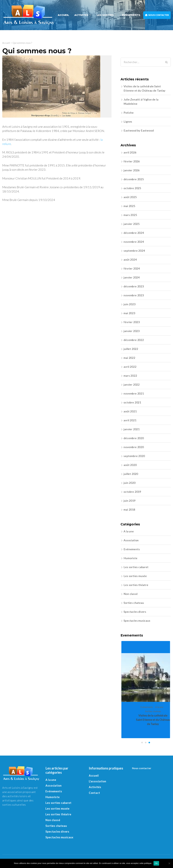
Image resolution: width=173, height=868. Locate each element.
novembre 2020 (134, 447)
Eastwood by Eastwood (139, 130)
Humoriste (130, 558)
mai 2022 (129, 358)
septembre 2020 (134, 456)
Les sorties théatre (136, 585)
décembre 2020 (134, 438)
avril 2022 (130, 367)
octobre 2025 (132, 188)
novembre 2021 (134, 393)
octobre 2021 (132, 402)
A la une (129, 531)
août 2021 (130, 411)
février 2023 (132, 322)
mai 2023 (129, 313)
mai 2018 (129, 510)
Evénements (132, 549)
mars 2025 (130, 215)
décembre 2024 (134, 233)
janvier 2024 (132, 277)
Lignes (128, 122)
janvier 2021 (132, 429)
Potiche (129, 113)
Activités (81, 15)
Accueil (63, 15)
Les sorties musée (135, 576)
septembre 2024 (134, 251)
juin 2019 (129, 501)
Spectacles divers (135, 612)
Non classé (131, 594)
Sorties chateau (134, 603)
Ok (156, 863)
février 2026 (132, 161)
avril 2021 (130, 420)
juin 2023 (129, 304)
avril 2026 (130, 152)
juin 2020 (129, 483)
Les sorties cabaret (136, 567)
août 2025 (130, 197)
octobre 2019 (132, 492)
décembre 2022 (134, 340)
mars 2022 (130, 376)
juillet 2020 (131, 474)
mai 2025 (129, 206)
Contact (94, 793)
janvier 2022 (132, 385)
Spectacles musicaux (137, 621)
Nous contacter (157, 15)
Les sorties (105, 15)
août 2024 (130, 260)
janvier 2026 (132, 170)
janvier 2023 (132, 331)
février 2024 (132, 268)
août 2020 (130, 465)
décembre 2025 (134, 179)
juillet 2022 (131, 349)
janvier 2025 (132, 224)
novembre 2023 (134, 295)
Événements (131, 15)
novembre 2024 (134, 242)
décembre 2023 (134, 286)
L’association (98, 781)
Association (131, 540)
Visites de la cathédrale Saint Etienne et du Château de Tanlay (153, 720)
